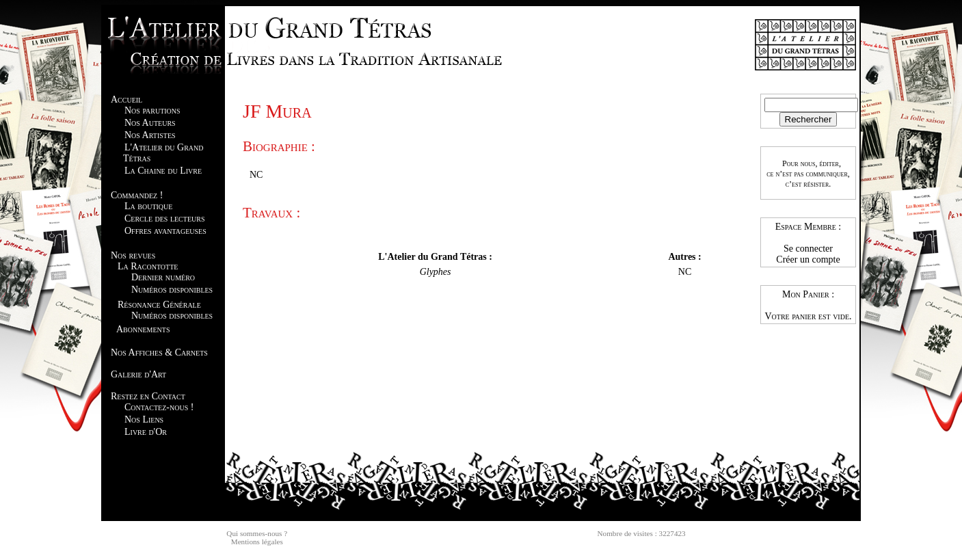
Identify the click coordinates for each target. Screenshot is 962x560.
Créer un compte (808, 259)
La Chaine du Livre (163, 171)
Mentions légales (257, 542)
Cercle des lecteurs (164, 218)
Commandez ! (137, 195)
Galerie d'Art (138, 374)
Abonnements (143, 329)
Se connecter (808, 249)
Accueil (126, 99)
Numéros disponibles (172, 290)
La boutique (148, 206)
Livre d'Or (146, 432)
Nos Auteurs (150, 123)
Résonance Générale (159, 305)
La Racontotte (148, 266)
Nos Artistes (150, 135)
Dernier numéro (163, 277)
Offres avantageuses (165, 231)
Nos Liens (144, 419)
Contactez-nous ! (159, 407)
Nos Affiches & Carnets (159, 352)
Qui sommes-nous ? (257, 533)
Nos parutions (152, 110)
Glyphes (436, 272)
